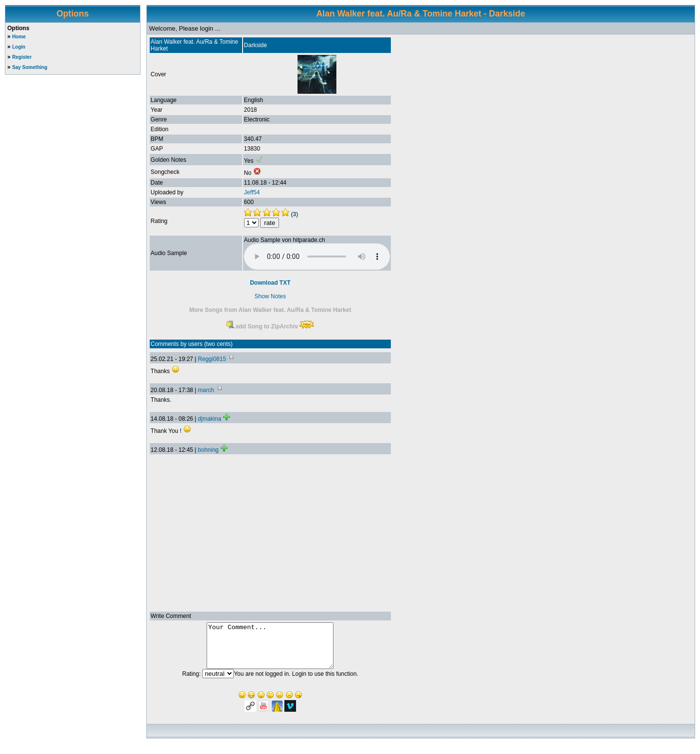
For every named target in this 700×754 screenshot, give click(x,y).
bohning (208, 450)
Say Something (30, 67)
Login (19, 47)
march (206, 390)
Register (22, 57)
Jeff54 (252, 192)
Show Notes (270, 296)
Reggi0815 (212, 359)
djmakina (210, 419)
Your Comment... (270, 650)
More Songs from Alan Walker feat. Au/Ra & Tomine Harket (270, 310)
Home (19, 37)
